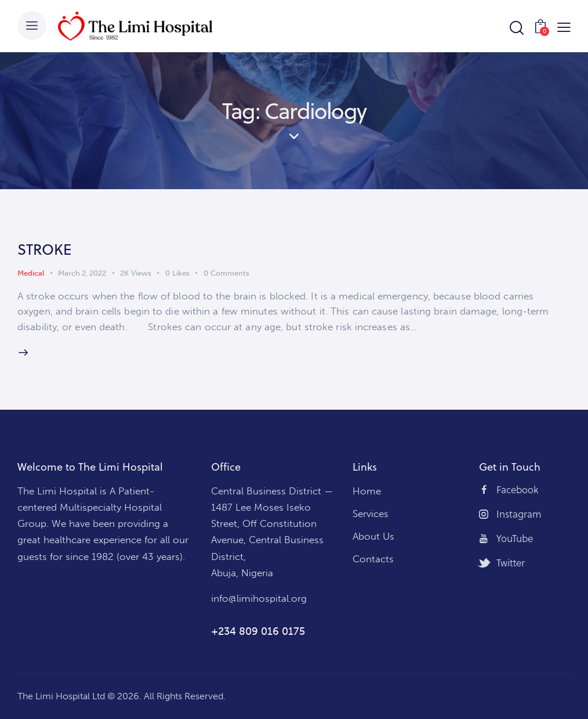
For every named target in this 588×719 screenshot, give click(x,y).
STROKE (45, 249)
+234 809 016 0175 (258, 631)
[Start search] (516, 28)
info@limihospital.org (259, 598)
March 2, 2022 (82, 273)
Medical (31, 273)
